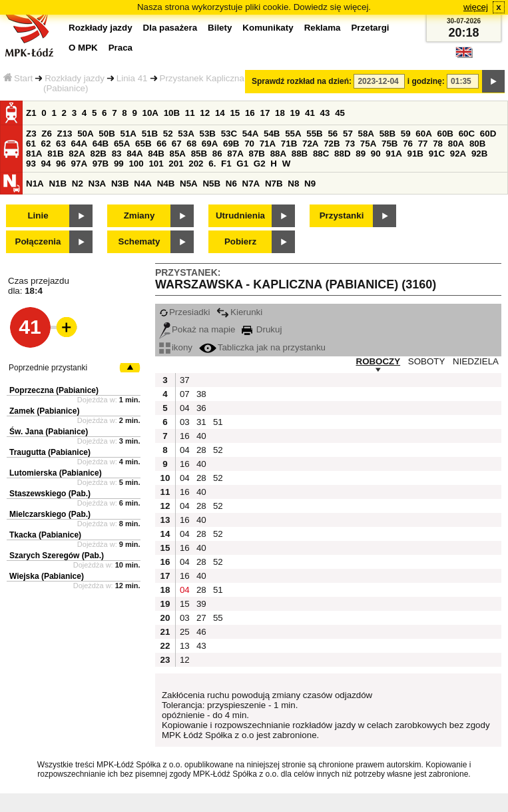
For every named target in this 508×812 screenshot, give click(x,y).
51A (128, 134)
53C (229, 134)
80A (456, 144)
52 (168, 134)
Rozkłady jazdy (75, 78)
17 (265, 113)
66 (161, 144)
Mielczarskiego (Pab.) (50, 514)
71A (268, 144)
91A (393, 154)
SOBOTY (427, 361)
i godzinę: (426, 81)
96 (61, 164)
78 (438, 144)
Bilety (220, 28)
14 (220, 113)
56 (333, 134)
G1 (242, 164)
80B (477, 144)
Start (18, 78)
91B (415, 154)
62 (46, 144)
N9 (310, 184)
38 (201, 394)
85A (177, 154)
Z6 (47, 134)
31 (201, 422)
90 (376, 154)
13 (185, 646)
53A (186, 134)
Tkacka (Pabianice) (45, 535)
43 (325, 113)
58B (387, 134)
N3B (120, 184)
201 (176, 164)
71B (289, 144)
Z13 (65, 134)
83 (117, 154)
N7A (251, 184)
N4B (166, 184)
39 (201, 604)
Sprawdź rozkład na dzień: (302, 81)
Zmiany (139, 215)
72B (332, 144)
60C (467, 134)
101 (156, 164)
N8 (293, 184)
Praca (121, 48)
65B (143, 144)
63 (61, 144)
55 (218, 618)
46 (201, 632)
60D (488, 134)
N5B (211, 184)
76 (408, 144)
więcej (476, 7)
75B (389, 144)
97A (79, 164)
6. (212, 164)
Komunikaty (268, 28)
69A (210, 144)
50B (107, 134)
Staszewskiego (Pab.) (50, 494)
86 (217, 154)
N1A (35, 184)
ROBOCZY (379, 361)
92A (458, 154)
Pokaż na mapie (197, 329)
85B (199, 154)
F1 (226, 164)
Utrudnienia (240, 215)
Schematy (139, 241)
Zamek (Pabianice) (44, 411)
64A (79, 144)
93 (31, 164)
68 (191, 144)
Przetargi (370, 28)
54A (250, 134)
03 (185, 422)
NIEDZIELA (476, 361)
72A (310, 144)
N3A (98, 184)
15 (235, 113)
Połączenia (38, 241)
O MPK (83, 48)
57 (348, 134)
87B (256, 154)
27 (201, 618)
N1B (58, 184)
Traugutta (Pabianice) (50, 452)
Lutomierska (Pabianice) (56, 473)
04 (185, 408)
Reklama (323, 28)
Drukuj (262, 329)
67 (177, 144)
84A (134, 154)
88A (278, 154)
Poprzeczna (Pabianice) (54, 390)
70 (249, 144)
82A (77, 154)
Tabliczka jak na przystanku (262, 347)
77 (423, 144)
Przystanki (342, 215)
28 (201, 450)
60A (423, 134)
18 (280, 113)
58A (366, 134)
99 (119, 164)
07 (185, 394)
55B (314, 134)
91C (437, 154)
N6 (231, 184)
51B (150, 134)
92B (479, 154)
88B (300, 154)
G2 (260, 164)
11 (190, 113)
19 (295, 113)
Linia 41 (132, 78)
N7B (274, 184)
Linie (38, 215)
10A (150, 113)
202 (196, 164)
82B (98, 154)
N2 (78, 184)
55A (293, 134)
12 (205, 113)
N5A (189, 184)
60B (445, 134)
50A (85, 134)
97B (101, 164)
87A (235, 154)
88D (342, 154)
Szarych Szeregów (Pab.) (57, 556)
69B (231, 144)
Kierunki (239, 312)
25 (185, 632)
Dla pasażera (170, 28)
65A (122, 144)
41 (310, 113)
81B (55, 154)
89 (361, 154)
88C (321, 154)
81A (34, 154)
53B (208, 134)
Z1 (31, 113)
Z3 (31, 134)
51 (218, 422)
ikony (176, 347)
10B (172, 113)
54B (272, 134)
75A (368, 144)
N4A (143, 184)
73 (350, 144)
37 (185, 380)
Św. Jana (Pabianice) (49, 432)
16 (250, 113)
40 (201, 436)
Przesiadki (184, 312)
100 (136, 164)
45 (340, 113)
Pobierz (240, 241)
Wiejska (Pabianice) (47, 576)
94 (46, 164)
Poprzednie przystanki (48, 368)
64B (101, 144)
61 (31, 144)
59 (406, 134)
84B (156, 154)
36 (201, 408)
